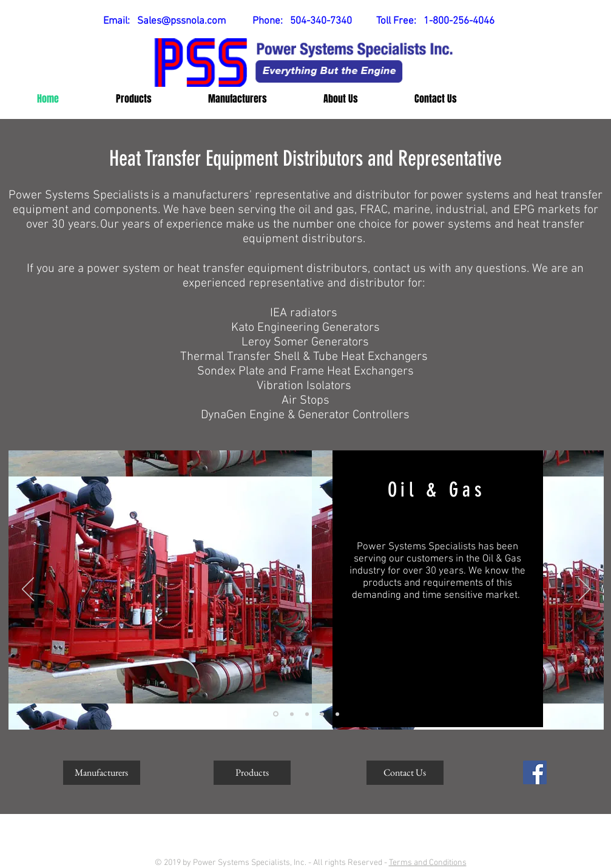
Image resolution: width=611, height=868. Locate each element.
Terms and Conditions (428, 863)
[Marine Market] (292, 714)
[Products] (252, 773)
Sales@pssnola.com (181, 21)
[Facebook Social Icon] (535, 772)
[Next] (584, 590)
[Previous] (28, 590)
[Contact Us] (405, 773)
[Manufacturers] (102, 773)
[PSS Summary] (337, 714)
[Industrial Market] (307, 714)
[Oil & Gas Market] (276, 714)
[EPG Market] (322, 714)
